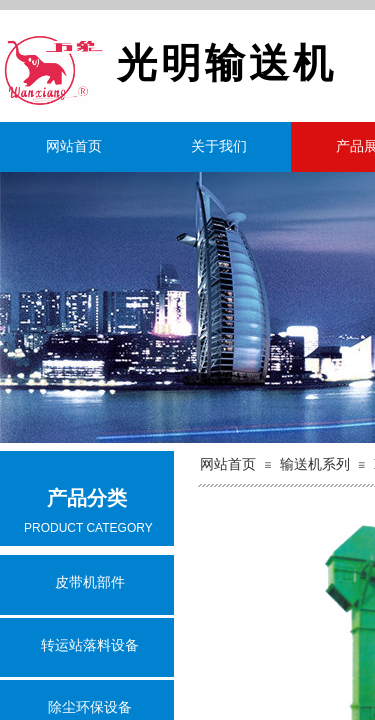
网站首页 (74, 146)
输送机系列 (315, 464)
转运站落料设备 (90, 645)
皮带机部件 (90, 582)
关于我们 (219, 146)
